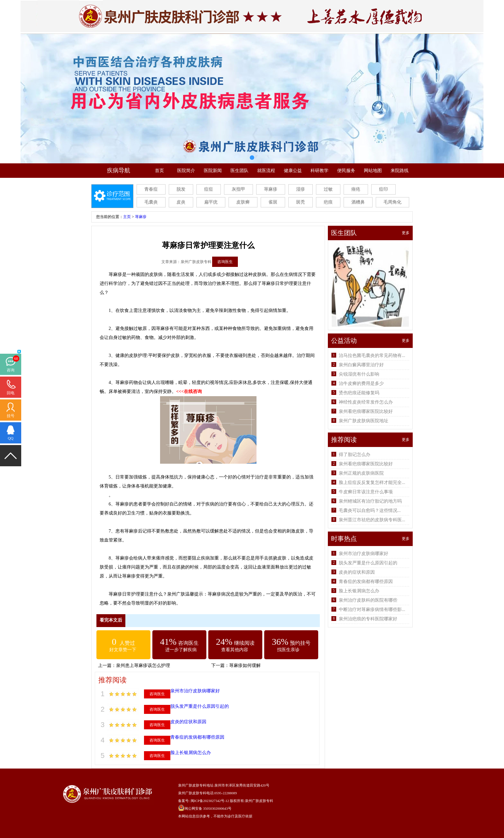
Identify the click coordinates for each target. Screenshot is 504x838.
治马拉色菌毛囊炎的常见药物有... (372, 355)
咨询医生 (225, 262)
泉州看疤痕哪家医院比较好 (366, 411)
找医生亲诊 (288, 650)
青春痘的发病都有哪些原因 (197, 737)
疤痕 (328, 202)
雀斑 (273, 202)
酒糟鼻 (358, 202)
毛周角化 (392, 202)
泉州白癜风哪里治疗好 (361, 365)
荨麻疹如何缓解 (245, 665)
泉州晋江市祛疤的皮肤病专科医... (372, 520)
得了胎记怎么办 (355, 455)
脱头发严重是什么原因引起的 (200, 706)
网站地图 (373, 171)
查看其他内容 (235, 650)
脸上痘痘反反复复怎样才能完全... (372, 483)
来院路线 (400, 171)
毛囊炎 (151, 202)
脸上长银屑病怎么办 (191, 753)
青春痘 (151, 189)
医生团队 (239, 171)
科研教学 (319, 171)
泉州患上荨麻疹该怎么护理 (143, 665)
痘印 (383, 189)
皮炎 (181, 202)
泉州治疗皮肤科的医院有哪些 (368, 600)
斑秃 (301, 202)
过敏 (328, 189)
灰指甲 (239, 189)
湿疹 (301, 189)
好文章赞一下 (123, 650)
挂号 (11, 416)
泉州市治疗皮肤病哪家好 (195, 691)
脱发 (181, 189)
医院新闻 (213, 171)
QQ (10, 438)
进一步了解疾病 (181, 650)
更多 (406, 233)
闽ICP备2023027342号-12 (210, 801)
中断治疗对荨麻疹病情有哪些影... (372, 610)
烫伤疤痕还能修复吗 (359, 393)
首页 (159, 171)
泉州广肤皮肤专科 (259, 801)
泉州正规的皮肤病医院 (361, 473)
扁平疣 (211, 202)
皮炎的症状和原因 (188, 722)
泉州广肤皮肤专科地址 (196, 785)
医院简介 (186, 171)
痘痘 (209, 189)
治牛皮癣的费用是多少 (361, 383)
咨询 (11, 370)
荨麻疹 (271, 189)
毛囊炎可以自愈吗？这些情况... (370, 510)
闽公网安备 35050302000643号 (208, 808)
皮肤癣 (243, 202)
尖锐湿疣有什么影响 (359, 374)
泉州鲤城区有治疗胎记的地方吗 (370, 501)
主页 (127, 217)
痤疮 (356, 189)
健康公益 (293, 171)
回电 (11, 393)
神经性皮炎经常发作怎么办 (366, 402)
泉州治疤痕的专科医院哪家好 (368, 619)
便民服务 (346, 171)
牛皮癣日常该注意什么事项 (366, 492)
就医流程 (266, 171)
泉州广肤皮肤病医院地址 (364, 421)
